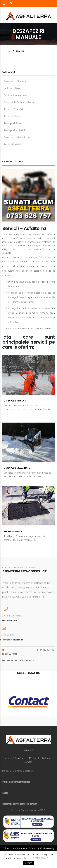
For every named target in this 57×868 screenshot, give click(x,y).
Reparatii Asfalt (13, 531)
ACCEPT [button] (28, 863)
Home (9, 51)
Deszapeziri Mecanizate (17, 468)
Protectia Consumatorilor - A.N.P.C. (29, 810)
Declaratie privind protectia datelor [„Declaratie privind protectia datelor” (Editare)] (20, 804)
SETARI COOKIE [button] (40, 858)
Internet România (29, 849)
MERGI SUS (28, 750)
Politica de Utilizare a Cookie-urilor (19, 771)
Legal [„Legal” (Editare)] (5, 793)
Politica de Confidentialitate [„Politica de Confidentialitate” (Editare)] (16, 782)
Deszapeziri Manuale (15, 401)
